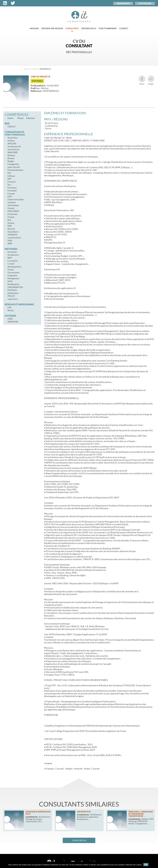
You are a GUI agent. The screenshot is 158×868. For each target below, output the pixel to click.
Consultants (72, 30)
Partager (151, 80)
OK (146, 865)
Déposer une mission (52, 28)
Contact (124, 28)
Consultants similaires (79, 804)
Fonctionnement (108, 28)
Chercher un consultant (79, 841)
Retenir (142, 80)
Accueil (26, 69)
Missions (34, 28)
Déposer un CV (89, 28)
